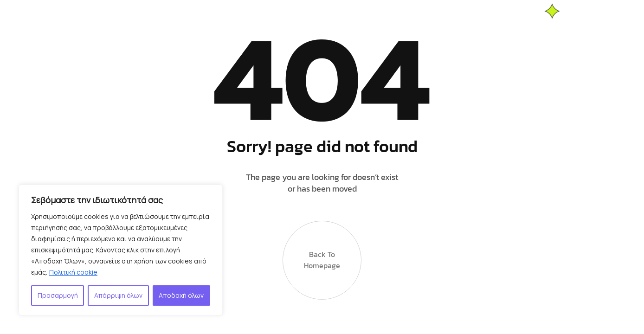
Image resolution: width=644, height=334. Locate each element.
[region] (121, 250)
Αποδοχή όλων (181, 295)
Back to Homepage (322, 258)
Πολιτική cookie (73, 272)
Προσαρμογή (58, 295)
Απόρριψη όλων (118, 295)
